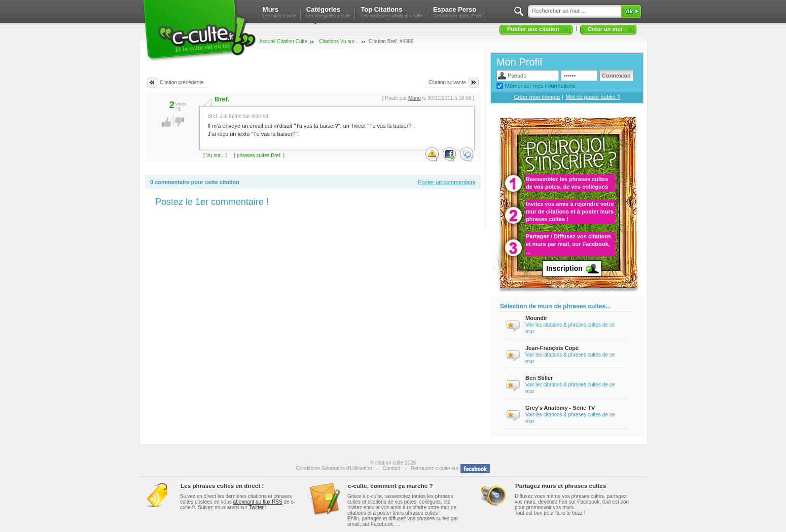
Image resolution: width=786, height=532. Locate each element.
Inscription (564, 268)
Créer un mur (605, 29)
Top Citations (392, 12)
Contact (391, 468)
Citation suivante (447, 82)
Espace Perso (457, 12)
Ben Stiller (539, 378)
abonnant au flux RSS (258, 502)
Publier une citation (533, 29)
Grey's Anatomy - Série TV (560, 408)
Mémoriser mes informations (540, 86)
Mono (415, 98)
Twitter (256, 507)
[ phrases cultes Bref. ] (259, 155)
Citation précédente (182, 82)
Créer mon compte (537, 97)
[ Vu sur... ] (215, 155)
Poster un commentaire (447, 182)
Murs (279, 12)
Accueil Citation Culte (283, 41)
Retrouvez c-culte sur (435, 468)
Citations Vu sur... (339, 41)
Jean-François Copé (552, 348)
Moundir (536, 318)
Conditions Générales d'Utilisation (334, 468)
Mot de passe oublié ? (593, 97)
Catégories (329, 12)
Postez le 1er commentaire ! (212, 202)
